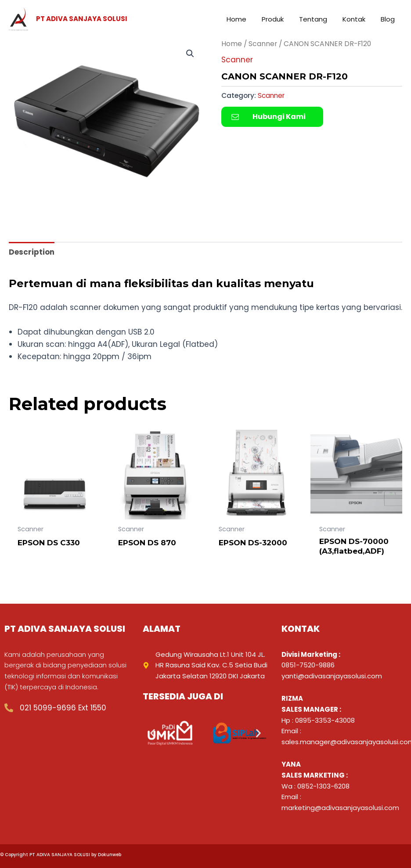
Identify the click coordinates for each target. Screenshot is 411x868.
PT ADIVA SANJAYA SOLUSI (82, 19)
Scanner (263, 44)
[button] (190, 54)
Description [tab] (32, 252)
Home (232, 44)
